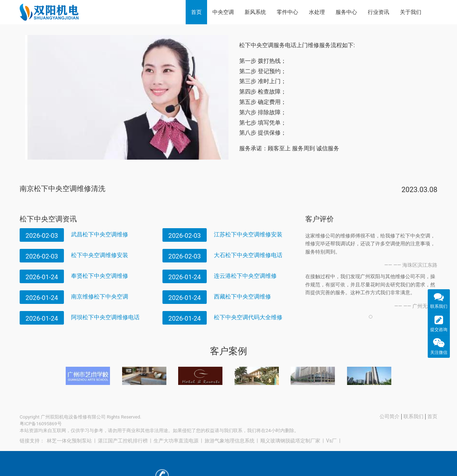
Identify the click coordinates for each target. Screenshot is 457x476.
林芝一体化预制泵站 (69, 441)
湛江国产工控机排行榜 (123, 441)
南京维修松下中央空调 (100, 297)
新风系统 (255, 12)
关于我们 (411, 12)
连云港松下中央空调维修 (245, 276)
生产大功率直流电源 (176, 441)
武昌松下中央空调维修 (100, 234)
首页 (196, 12)
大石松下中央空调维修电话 (248, 255)
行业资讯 (378, 12)
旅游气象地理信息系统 (230, 441)
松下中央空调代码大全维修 (248, 317)
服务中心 (346, 12)
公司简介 (390, 416)
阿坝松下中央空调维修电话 (105, 317)
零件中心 (287, 12)
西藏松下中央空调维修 (242, 297)
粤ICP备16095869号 (41, 424)
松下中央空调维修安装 (100, 255)
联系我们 (413, 416)
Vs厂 (331, 441)
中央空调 (223, 12)
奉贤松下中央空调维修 (100, 276)
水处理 (317, 12)
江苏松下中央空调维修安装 (248, 234)
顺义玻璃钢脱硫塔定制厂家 (290, 441)
